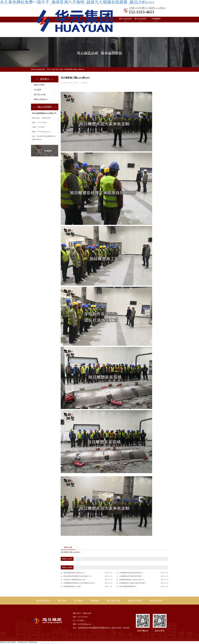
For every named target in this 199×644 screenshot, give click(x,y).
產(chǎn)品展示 (141, 20)
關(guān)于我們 (135, 601)
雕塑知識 (156, 26)
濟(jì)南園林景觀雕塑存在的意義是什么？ (78, 576)
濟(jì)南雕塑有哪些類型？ (128, 586)
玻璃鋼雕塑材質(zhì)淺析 (72, 586)
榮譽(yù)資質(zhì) (41, 99)
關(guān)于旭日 (141, 31)
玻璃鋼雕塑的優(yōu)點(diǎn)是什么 (132, 580)
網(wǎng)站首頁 (126, 20)
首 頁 (49, 69)
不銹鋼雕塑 (156, 20)
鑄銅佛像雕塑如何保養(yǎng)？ (74, 573)
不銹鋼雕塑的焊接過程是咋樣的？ (131, 576)
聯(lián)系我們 (156, 31)
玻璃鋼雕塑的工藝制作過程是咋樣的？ (133, 583)
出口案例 (141, 26)
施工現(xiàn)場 (126, 31)
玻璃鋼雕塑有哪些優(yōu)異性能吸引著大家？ (80, 583)
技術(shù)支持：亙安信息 (121, 628)
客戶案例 (79, 601)
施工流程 (62, 601)
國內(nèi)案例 (126, 26)
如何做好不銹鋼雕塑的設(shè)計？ (75, 580)
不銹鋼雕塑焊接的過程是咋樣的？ (132, 573)
